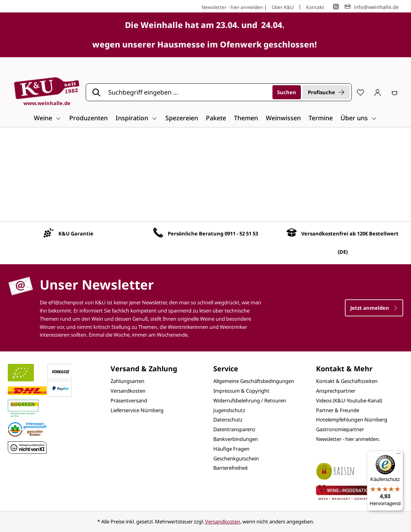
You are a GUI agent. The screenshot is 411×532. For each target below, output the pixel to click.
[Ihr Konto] (378, 92)
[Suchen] (287, 92)
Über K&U (283, 7)
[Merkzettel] (360, 92)
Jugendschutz (229, 410)
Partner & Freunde (338, 410)
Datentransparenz (234, 429)
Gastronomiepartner (340, 429)
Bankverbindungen (236, 439)
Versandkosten (128, 391)
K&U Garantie (76, 234)
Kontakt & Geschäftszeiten (347, 381)
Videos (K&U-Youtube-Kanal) (349, 400)
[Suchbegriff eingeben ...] (188, 92)
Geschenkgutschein (236, 458)
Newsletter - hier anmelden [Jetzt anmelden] (232, 7)
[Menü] (399, 455)
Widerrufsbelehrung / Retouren (250, 400)
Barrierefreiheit (231, 468)
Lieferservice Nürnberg (137, 410)
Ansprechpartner (336, 391)
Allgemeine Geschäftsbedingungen (254, 381)
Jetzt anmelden (374, 308)
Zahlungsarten (127, 381)
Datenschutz (228, 420)
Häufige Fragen (231, 449)
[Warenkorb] (395, 92)
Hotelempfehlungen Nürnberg (352, 420)
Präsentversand (129, 400)
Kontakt (315, 7)
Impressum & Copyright (241, 391)
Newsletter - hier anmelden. (348, 439)
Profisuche (326, 92)
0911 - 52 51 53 (241, 234)
